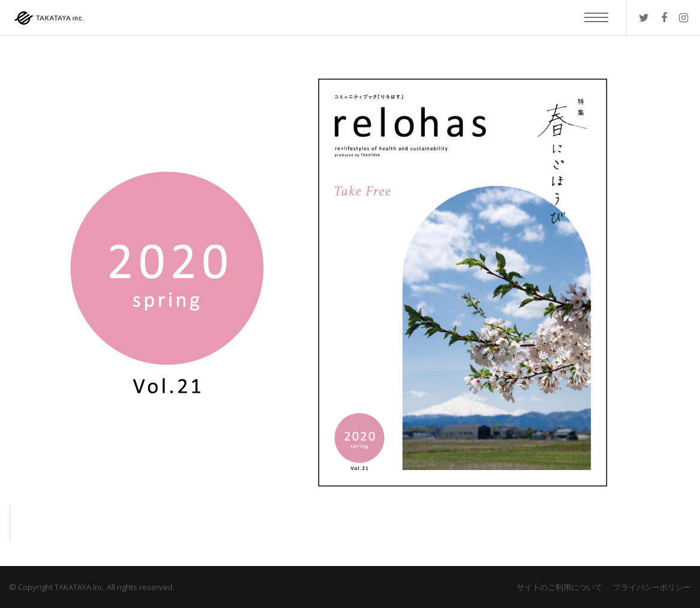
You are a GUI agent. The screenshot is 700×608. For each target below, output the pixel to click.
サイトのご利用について (559, 587)
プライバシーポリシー (652, 587)
